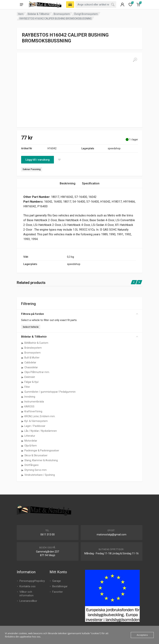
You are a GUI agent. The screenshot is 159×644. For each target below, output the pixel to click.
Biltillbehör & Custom (36, 343)
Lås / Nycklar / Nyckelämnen (41, 431)
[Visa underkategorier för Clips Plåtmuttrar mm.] (23, 372)
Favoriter (58, 592)
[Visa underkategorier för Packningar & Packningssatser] (23, 451)
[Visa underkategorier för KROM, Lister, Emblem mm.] (23, 416)
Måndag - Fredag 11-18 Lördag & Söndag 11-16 (111, 553)
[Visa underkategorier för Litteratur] (23, 436)
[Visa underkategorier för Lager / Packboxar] (23, 426)
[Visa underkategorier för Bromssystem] (23, 353)
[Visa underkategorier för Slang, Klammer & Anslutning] (23, 460)
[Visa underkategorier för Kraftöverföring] (23, 412)
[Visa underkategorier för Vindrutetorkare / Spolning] (23, 475)
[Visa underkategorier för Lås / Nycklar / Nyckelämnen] (23, 431)
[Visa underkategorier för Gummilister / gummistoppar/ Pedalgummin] (23, 392)
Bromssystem (62, 14)
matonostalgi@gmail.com (112, 535)
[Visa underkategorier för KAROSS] (23, 407)
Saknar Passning (32, 169)
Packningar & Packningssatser (42, 450)
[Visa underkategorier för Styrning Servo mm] (23, 470)
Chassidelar (31, 367)
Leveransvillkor (28, 601)
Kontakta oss (28, 586)
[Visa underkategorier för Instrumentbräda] (23, 402)
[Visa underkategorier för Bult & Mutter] (23, 358)
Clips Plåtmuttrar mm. (37, 372)
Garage (57, 581)
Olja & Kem (31, 446)
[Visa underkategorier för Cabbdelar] (23, 363)
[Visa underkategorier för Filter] (23, 387)
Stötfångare (32, 465)
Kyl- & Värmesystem (36, 421)
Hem (21, 14)
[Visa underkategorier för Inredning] (23, 397)
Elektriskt (30, 377)
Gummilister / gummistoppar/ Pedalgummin (50, 392)
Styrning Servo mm (36, 470)
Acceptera (142, 635)
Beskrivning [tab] (68, 183)
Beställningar (60, 586)
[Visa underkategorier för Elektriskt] (23, 377)
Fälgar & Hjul (31, 382)
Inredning (30, 397)
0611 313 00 (48, 535)
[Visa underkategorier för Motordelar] (23, 441)
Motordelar (31, 441)
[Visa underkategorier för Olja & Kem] (23, 446)
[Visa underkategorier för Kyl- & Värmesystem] (23, 421)
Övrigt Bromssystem (86, 14)
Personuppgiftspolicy (32, 581)
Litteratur (30, 436)
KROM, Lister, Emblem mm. (40, 416)
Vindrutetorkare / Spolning (40, 475)
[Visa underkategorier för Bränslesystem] (23, 348)
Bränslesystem (33, 348)
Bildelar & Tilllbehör (39, 14)
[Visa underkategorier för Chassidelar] (23, 368)
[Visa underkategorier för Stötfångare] (23, 465)
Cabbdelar (30, 362)
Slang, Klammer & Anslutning (41, 460)
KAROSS (29, 406)
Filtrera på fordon (80, 314)
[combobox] (96, 5)
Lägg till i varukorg (38, 160)
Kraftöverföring (33, 411)
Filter (27, 387)
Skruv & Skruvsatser (36, 455)
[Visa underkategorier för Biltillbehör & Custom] (23, 343)
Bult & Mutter (32, 358)
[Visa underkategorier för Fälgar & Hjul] (23, 382)
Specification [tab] (91, 183)
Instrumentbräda (34, 402)
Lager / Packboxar (35, 426)
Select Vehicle (31, 327)
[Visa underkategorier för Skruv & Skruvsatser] (23, 456)
